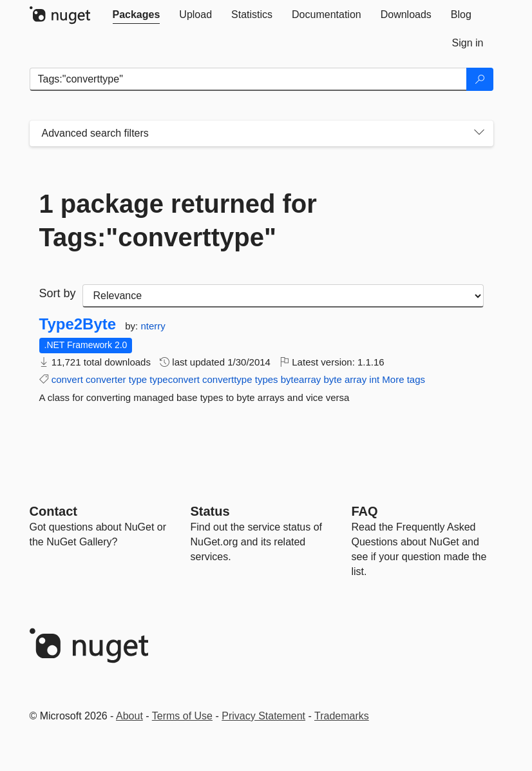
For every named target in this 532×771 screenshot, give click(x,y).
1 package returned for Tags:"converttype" (178, 220)
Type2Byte (78, 324)
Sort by (58, 293)
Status (210, 511)
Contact (53, 511)
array (356, 379)
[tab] (137, 15)
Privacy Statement (263, 716)
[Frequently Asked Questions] (365, 511)
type (138, 379)
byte (332, 379)
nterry (153, 326)
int (374, 379)
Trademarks (342, 716)
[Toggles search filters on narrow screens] (479, 133)
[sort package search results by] (283, 296)
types (267, 379)
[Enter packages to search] (248, 79)
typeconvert (175, 379)
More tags (404, 379)
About (129, 716)
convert (67, 379)
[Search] (480, 79)
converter (106, 379)
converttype (227, 379)
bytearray (301, 379)
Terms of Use (182, 716)
